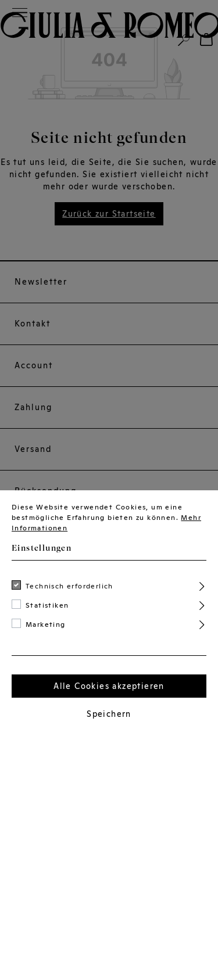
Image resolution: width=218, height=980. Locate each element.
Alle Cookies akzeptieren (109, 686)
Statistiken (47, 605)
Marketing (46, 624)
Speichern (109, 714)
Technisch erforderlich (69, 586)
